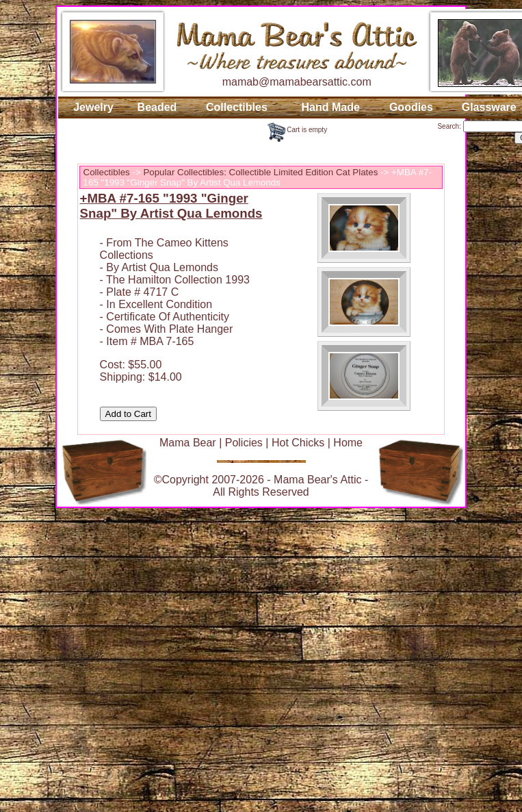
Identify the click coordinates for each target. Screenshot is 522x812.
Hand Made (330, 107)
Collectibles (237, 107)
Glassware (489, 107)
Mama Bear (188, 443)
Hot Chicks (298, 443)
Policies (244, 443)
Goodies (411, 107)
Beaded (157, 107)
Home (348, 443)
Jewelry (93, 107)
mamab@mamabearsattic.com (297, 82)
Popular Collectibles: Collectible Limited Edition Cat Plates (260, 172)
